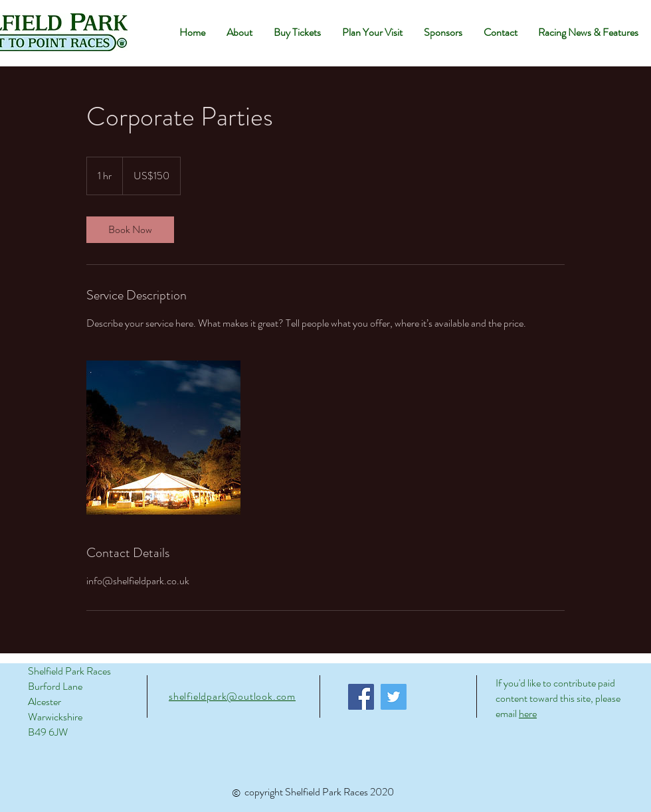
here (528, 713)
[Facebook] (361, 697)
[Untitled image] (163, 438)
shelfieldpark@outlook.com (232, 696)
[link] (130, 230)
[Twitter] (394, 697)
